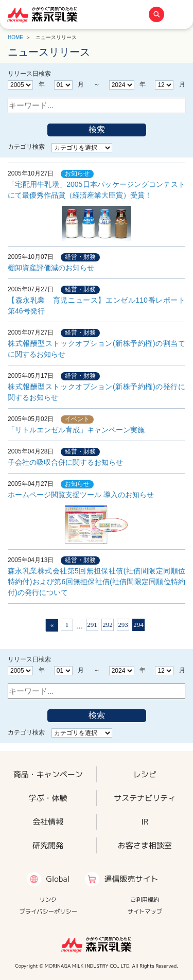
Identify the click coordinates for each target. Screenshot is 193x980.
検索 (97, 129)
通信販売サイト (131, 879)
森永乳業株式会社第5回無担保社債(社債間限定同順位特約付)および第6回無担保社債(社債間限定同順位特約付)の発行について (97, 582)
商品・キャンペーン (48, 774)
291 (92, 625)
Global (58, 879)
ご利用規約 (145, 900)
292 (108, 625)
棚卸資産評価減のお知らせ (51, 268)
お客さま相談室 (145, 845)
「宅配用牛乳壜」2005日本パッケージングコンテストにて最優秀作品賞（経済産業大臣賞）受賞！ (97, 211)
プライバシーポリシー (48, 912)
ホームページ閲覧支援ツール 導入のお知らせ (81, 517)
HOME (15, 37)
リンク (48, 900)
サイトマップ (145, 912)
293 (123, 625)
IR (145, 822)
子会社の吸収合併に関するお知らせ (65, 462)
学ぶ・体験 (48, 798)
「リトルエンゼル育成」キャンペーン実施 (76, 430)
